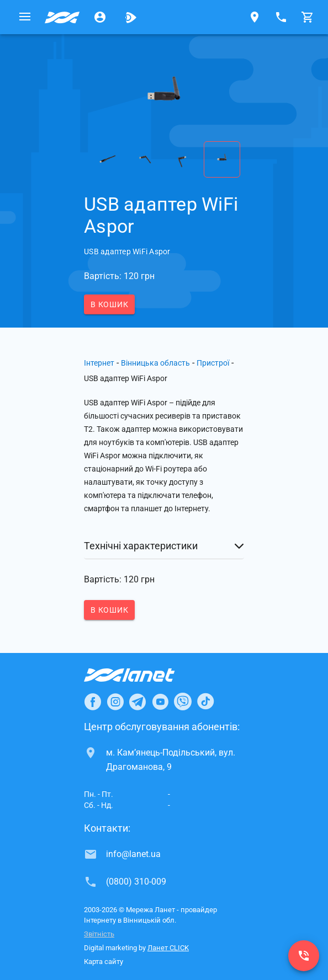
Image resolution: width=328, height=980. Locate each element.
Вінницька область (155, 363)
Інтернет (99, 363)
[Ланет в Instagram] (115, 701)
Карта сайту (104, 962)
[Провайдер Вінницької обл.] (62, 17)
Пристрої (213, 363)
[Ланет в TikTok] (205, 701)
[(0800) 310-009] (304, 956)
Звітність (99, 934)
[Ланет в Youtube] (160, 701)
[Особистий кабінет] (100, 17)
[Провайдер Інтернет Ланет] (142, 675)
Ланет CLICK (168, 948)
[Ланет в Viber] (183, 701)
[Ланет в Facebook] (93, 701)
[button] (164, 546)
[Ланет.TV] (131, 17)
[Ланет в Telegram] (137, 701)
